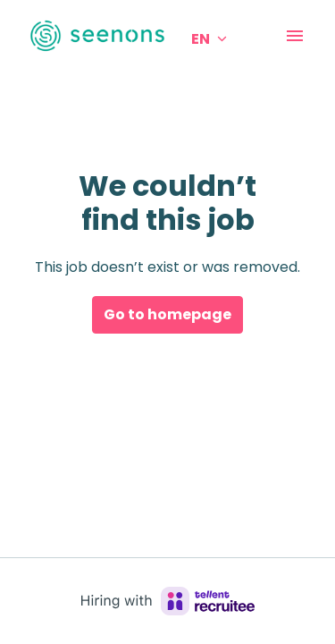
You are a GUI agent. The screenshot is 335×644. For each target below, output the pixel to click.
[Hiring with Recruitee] (168, 601)
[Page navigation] (295, 36)
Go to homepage (167, 314)
